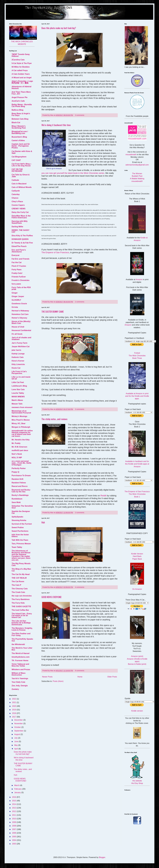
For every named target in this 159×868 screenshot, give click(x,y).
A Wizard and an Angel (22, 78)
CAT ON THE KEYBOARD (17, 170)
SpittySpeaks (17, 517)
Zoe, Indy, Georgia (20, 686)
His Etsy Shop (137, 783)
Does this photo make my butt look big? (59, 28)
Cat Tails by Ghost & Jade (21, 176)
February (18, 789)
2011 (14, 815)
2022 (14, 699)
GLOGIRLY (16, 300)
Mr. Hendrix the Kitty (21, 440)
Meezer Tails (17, 404)
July (16, 738)
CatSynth (16, 191)
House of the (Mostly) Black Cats (21, 322)
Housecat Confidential (21, 330)
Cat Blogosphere (19, 157)
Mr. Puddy (16, 443)
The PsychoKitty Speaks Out (22, 640)
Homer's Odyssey (19, 318)
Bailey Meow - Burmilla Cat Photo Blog (22, 105)
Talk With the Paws (20, 540)
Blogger (102, 857)
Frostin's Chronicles (21, 280)
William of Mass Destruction (19, 674)
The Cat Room (18, 581)
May (16, 745)
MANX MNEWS (18, 397)
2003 (14, 844)
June (17, 741)
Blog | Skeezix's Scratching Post (19, 127)
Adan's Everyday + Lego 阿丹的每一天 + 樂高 (22, 82)
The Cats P (16, 585)
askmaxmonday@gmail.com (137, 165)
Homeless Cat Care (20, 314)
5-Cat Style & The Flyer (22, 63)
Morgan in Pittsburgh (21, 427)
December (19, 720)
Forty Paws (17, 270)
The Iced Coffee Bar (20, 610)
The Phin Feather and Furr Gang (21, 634)
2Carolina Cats (18, 60)
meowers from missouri (22, 407)
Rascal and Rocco (20, 486)
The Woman (137, 174)
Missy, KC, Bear (19, 423)
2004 (14, 840)
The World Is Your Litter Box (22, 649)
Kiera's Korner (18, 361)
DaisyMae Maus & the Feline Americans (21, 217)
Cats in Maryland (19, 184)
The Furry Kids (18, 603)
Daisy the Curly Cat (20, 212)
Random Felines (19, 483)
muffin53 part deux (20, 450)
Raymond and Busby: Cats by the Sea (21, 491)
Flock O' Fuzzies (19, 266)
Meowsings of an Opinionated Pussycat (21, 412)
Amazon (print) (137, 656)
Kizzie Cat (16, 368)
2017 (14, 717)
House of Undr (18, 327)
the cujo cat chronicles (22, 596)
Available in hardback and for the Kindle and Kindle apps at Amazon (137, 464)
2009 (14, 822)
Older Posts (112, 677)
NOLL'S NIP (17, 458)
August (17, 734)
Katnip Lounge (18, 354)
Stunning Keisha (19, 520)
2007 (14, 829)
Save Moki (16, 502)
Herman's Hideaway (20, 311)
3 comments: (80, 115)
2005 (14, 837)
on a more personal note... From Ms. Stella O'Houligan (21, 463)
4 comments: (80, 587)
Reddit (104, 496)
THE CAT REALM (19, 578)
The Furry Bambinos (21, 599)
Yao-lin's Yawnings (20, 678)
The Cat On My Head (21, 574)
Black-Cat (16, 122)
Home (80, 677)
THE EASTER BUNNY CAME (53, 312)
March (17, 785)
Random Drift (17, 479)
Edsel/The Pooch (19, 246)
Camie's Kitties (18, 140)
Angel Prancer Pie (20, 97)
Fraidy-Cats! (17, 273)
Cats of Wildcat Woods (22, 187)
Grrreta (15, 307)
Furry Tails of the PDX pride (21, 288)
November (19, 724)
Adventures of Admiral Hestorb (21, 87)
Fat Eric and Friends (21, 259)
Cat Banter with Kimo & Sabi (22, 152)
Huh (43, 522)
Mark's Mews (17, 400)
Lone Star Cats (18, 389)
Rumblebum (17, 499)
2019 (14, 710)
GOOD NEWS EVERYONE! (52, 597)
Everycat (15, 255)
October (18, 727)
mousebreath (131, 155)
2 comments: (80, 302)
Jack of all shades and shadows (21, 338)
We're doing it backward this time (56, 125)
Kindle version (137, 711)
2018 (14, 713)
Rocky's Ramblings (20, 495)
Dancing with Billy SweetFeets (20, 222)
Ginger (15, 293)
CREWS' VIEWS (18, 209)
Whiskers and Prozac (21, 669)
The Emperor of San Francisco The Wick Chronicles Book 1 (137, 494)
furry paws (16, 284)
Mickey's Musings (19, 416)
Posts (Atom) (58, 681)
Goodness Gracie (19, 304)
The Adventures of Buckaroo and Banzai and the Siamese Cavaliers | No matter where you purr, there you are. (21, 555)
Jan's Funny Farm (19, 343)
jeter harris (16, 350)
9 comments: (80, 671)
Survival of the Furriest (22, 524)
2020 (14, 706)
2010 (14, 819)
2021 (14, 702)
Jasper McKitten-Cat (21, 347)
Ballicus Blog (17, 110)
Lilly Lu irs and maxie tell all (21, 378)
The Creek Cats (18, 592)
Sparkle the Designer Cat (21, 512)
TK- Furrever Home (20, 661)
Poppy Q (15, 472)
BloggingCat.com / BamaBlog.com (20, 132)
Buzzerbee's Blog (19, 137)
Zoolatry (15, 689)
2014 (14, 804)
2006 (14, 833)
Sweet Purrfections (20, 531)
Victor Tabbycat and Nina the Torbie (20, 665)
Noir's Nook (17, 454)
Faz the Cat (17, 262)
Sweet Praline (18, 527)
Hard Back (137, 556)
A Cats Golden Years (21, 74)
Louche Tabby (18, 393)
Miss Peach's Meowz (21, 420)
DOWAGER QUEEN (20, 239)
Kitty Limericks (18, 364)
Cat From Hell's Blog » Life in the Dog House (21, 165)
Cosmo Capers (18, 205)
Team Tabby (17, 547)
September (19, 731)
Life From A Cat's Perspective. (19, 372)
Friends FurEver (19, 277)
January (18, 792)
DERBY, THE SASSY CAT (21, 231)
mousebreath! (137, 181)
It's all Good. (17, 334)
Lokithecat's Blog (19, 386)
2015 (14, 801)
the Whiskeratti (18, 644)
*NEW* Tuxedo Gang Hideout (21, 55)
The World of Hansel (21, 653)
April (16, 749)
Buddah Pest (137, 176)
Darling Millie (17, 227)
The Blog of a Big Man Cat (21, 570)
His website (137, 781)
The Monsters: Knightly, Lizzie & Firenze (22, 629)
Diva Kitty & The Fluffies (22, 236)
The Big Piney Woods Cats (21, 564)
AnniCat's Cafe (18, 101)
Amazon (139, 279)
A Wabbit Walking (137, 179)
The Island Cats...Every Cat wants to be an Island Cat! (22, 615)
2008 (14, 826)
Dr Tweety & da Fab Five (22, 243)
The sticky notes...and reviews (54, 419)
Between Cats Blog (20, 119)
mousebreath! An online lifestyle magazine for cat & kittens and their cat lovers (22, 433)
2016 (14, 797)
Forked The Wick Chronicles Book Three (137, 356)
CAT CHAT (16, 160)
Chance (15, 198)
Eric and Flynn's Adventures (19, 251)
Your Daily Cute (18, 682)
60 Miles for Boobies (21, 67)
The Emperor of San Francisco (55, 252)
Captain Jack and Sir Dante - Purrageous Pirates (21, 146)
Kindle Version (137, 554)
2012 (14, 811)
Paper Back (137, 559)
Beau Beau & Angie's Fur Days (21, 114)
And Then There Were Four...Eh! (21, 93)
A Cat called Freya (20, 70)
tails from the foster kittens (20, 536)
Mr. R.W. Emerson (19, 447)
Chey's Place (17, 202)
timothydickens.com (21, 657)
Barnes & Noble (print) (137, 664)
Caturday (16, 194)
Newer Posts (47, 677)
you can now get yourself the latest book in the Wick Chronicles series (73, 173)
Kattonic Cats (18, 357)
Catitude (15, 180)
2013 (14, 808)
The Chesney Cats (20, 589)
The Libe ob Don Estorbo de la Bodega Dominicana (21, 623)
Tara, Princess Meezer (21, 544)
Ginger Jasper (18, 296)
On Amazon (137, 589)
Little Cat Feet (18, 382)
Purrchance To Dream (21, 476)
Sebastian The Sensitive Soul (22, 507)
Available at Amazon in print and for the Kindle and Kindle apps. (137, 396)
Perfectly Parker (19, 468)
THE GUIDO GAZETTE (21, 606)
